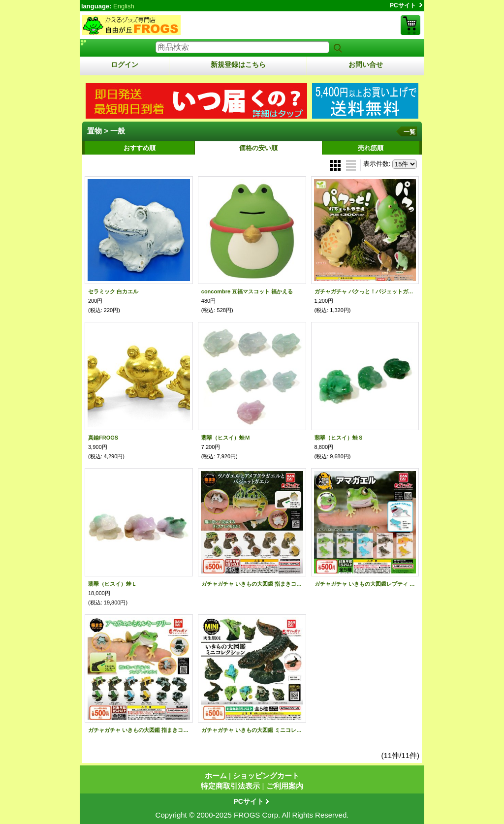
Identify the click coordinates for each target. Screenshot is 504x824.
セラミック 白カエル (113, 291)
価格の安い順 (258, 148)
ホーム (216, 776)
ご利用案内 (285, 786)
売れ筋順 (371, 148)
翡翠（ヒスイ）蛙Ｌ (112, 584)
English (124, 6)
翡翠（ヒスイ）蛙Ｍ (226, 438)
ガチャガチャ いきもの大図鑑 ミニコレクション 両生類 (252, 730)
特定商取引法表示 (230, 786)
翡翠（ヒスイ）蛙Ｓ (339, 438)
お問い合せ (366, 64)
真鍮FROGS (103, 438)
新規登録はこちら (238, 64)
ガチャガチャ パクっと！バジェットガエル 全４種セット (365, 291)
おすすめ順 (140, 148)
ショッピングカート (410, 25)
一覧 (409, 132)
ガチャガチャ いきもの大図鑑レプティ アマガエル (365, 584)
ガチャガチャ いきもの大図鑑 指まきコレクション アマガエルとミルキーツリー (139, 730)
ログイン (125, 64)
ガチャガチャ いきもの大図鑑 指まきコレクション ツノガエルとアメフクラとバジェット (252, 584)
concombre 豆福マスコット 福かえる (247, 291)
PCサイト (403, 5)
